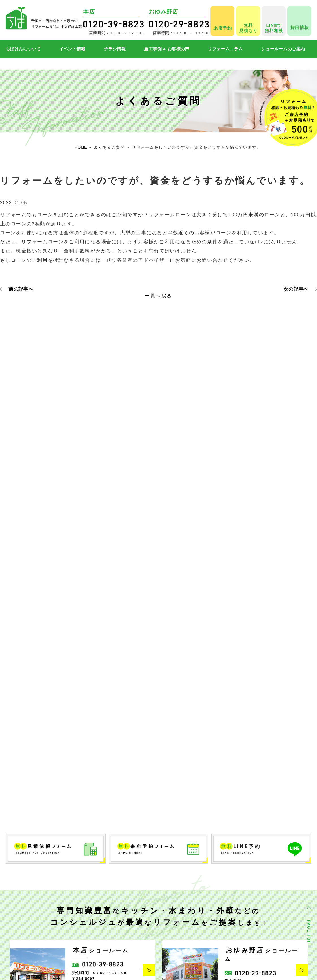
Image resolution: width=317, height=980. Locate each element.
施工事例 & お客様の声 (167, 49)
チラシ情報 (115, 49)
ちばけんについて (23, 49)
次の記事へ (296, 289)
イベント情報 (72, 49)
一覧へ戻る (158, 296)
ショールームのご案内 (283, 49)
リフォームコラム (225, 49)
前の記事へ (21, 289)
